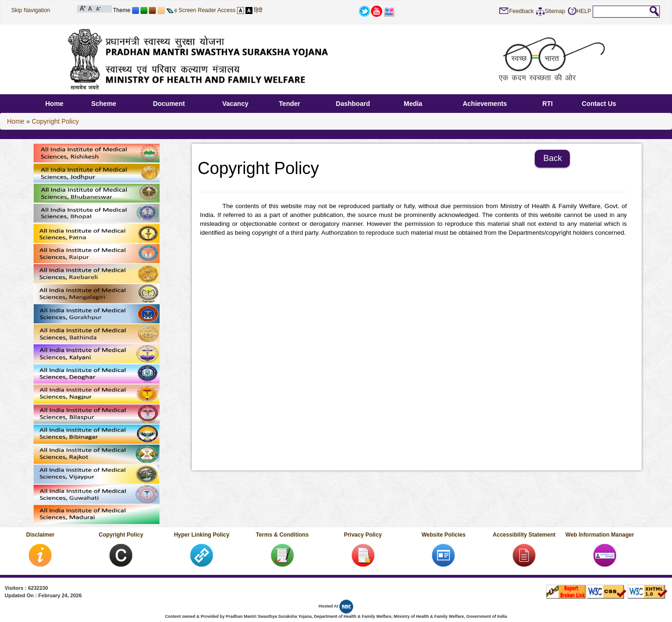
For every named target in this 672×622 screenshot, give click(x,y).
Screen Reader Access (207, 10)
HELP (584, 11)
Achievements (485, 104)
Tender (290, 104)
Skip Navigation (31, 10)
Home (54, 104)
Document (169, 104)
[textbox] (621, 11)
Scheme (104, 104)
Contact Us (599, 104)
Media (413, 104)
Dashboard (353, 104)
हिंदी (258, 10)
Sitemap (555, 11)
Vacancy (235, 104)
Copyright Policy (55, 121)
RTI (548, 104)
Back (553, 158)
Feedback (521, 11)
